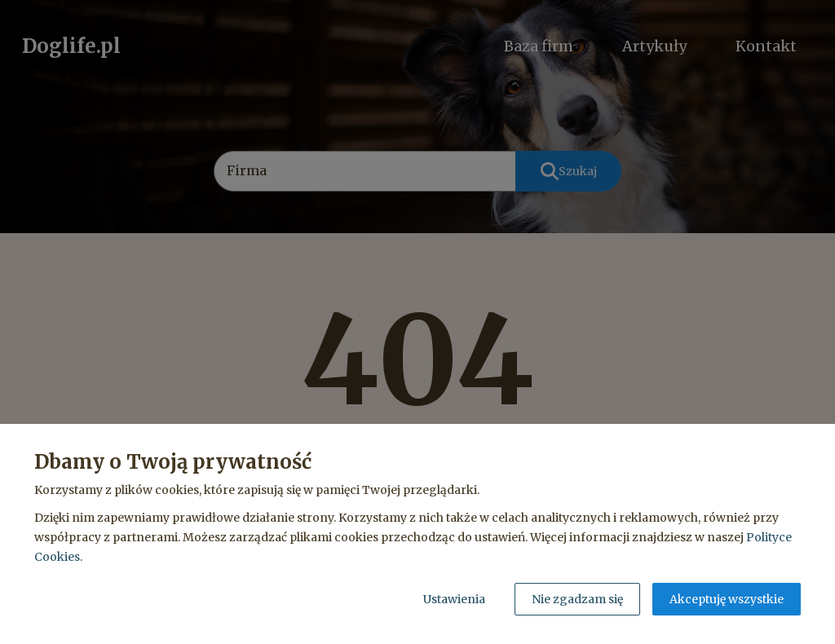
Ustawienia (454, 599)
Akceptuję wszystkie (727, 599)
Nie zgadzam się (577, 599)
